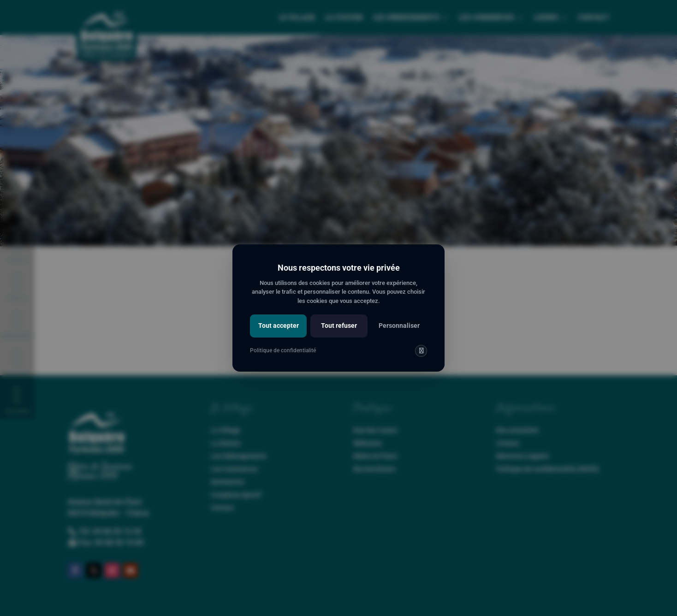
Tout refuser (339, 326)
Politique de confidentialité (283, 350)
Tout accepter (279, 326)
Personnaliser (399, 326)
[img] (421, 351)
